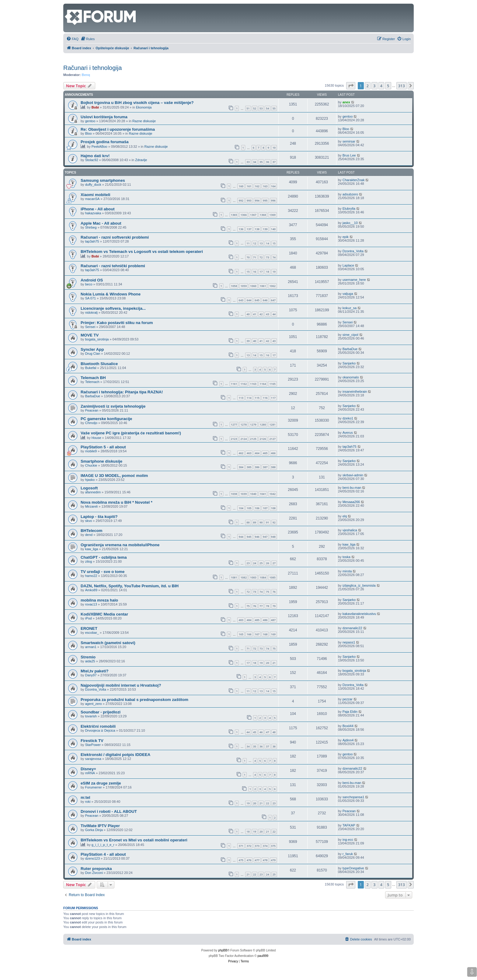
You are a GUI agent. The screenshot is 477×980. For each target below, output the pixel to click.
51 (248, 108)
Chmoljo (91, 423)
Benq (86, 75)
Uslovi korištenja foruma (104, 117)
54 (267, 108)
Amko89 (91, 590)
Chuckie (91, 465)
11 (248, 243)
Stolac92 (92, 160)
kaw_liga (92, 549)
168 (265, 634)
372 (249, 846)
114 (249, 398)
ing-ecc (348, 840)
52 (255, 108)
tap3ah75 (92, 241)
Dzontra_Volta (353, 251)
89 (255, 522)
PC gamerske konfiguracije (106, 419)
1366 (244, 215)
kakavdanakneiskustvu (359, 614)
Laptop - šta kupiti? (99, 517)
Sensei (90, 327)
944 (241, 537)
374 (265, 846)
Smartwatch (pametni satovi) (108, 643)
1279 (253, 424)
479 (273, 860)
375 (273, 846)
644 (249, 300)
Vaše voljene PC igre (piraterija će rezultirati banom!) (131, 433)
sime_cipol (350, 335)
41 (255, 314)
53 (261, 108)
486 (265, 620)
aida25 (90, 661)
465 (265, 453)
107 (265, 508)
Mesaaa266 (351, 502)
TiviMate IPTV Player (100, 826)
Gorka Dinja (94, 830)
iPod (89, 618)
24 (255, 563)
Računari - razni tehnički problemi (113, 266)
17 (261, 272)
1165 (272, 384)
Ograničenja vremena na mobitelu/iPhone (120, 545)
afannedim (93, 492)
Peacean (92, 410)
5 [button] (388, 86)
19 (274, 272)
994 (257, 200)
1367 (253, 215)
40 (248, 314)
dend (89, 535)
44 (274, 314)
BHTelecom (92, 531)
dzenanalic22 (352, 628)
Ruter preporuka (96, 869)
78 (267, 606)
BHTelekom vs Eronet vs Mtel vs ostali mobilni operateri (134, 840)
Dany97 (91, 675)
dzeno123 (92, 858)
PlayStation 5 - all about (103, 447)
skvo (89, 521)
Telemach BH (93, 378)
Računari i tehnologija (92, 68)
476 (249, 860)
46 (261, 732)
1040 (253, 494)
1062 (272, 286)
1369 (272, 215)
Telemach (92, 382)
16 (255, 272)
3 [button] (374, 86)
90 (261, 522)
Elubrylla (349, 209)
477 (257, 860)
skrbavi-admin (353, 475)
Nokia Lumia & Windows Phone (111, 294)
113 (241, 398)
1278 (244, 424)
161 (249, 186)
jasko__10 (350, 223)
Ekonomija (144, 107)
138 (257, 229)
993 (249, 200)
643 (241, 300)
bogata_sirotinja (97, 339)
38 (274, 746)
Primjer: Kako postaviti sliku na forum (117, 323)
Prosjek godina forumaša (105, 142)
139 (265, 229)
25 (261, 563)
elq (345, 516)
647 (273, 300)
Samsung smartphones (103, 180)
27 (274, 563)
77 (261, 606)
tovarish (91, 716)
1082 (244, 577)
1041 (263, 494)
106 (257, 508)
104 (241, 508)
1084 (263, 577)
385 (249, 467)
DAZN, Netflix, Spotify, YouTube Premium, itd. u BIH (130, 586)
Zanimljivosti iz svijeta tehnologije (113, 406)
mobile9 (91, 451)
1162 (244, 384)
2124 (244, 439)
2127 (272, 439)
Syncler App (92, 349)
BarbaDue (350, 349)
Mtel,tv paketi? (95, 671)
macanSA (92, 199)
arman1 (91, 647)
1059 (244, 286)
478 (265, 860)
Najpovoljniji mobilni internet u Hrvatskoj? (121, 685)
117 (273, 398)
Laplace (348, 265)
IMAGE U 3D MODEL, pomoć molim (114, 476)
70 (248, 257)
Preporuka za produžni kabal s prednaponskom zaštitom (134, 700)
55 (274, 108)
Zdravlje (141, 160)
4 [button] (381, 86)
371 (241, 846)
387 (265, 467)
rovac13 (91, 604)
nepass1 (349, 642)
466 (273, 453)
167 (257, 634)
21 (274, 663)
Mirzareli (92, 506)
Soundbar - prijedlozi (101, 712)
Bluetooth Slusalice (99, 364)
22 (267, 803)
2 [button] (368, 86)
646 (265, 300)
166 (249, 634)
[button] (351, 86)
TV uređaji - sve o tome (103, 572)
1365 (234, 215)
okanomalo (351, 377)
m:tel (85, 797)
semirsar (349, 141)
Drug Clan (93, 354)
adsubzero (350, 194)
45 (255, 732)
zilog (89, 561)
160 (241, 186)
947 (265, 537)
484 (249, 620)
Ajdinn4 (348, 740)
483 (241, 620)
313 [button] (402, 86)
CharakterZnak (354, 180)
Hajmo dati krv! (95, 156)
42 (261, 314)
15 (274, 243)
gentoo (90, 121)
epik (346, 237)
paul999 (263, 956)
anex (346, 102)
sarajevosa (93, 759)
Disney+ (88, 769)
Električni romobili (98, 726)
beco (89, 284)
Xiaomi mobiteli (95, 195)
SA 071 (91, 298)
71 (255, 257)
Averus (348, 433)
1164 (263, 384)
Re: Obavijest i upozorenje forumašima (118, 129)
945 (249, 537)
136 (241, 229)
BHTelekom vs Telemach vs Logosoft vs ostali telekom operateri (142, 252)
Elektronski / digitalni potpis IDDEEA (115, 755)
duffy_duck (93, 185)
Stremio (88, 657)
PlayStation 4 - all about (103, 854)
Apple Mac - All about (101, 223)
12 (255, 243)
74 (274, 257)
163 (265, 186)
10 (274, 148)
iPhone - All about (98, 209)
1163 (253, 384)
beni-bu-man (352, 488)
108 (273, 508)
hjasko (90, 480)
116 (265, 398)
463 (249, 453)
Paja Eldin (350, 712)
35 (261, 162)
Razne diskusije (144, 121)
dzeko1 (348, 418)
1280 (263, 424)
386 (257, 467)
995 (265, 200)
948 (273, 537)
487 (273, 620)
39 (248, 341)
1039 (244, 494)
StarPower (93, 745)
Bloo (89, 133)
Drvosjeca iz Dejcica (100, 730)
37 (274, 162)
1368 (263, 215)
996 (273, 200)
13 (261, 243)
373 (257, 846)
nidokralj (91, 312)
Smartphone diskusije (101, 461)
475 (241, 860)
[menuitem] (72, 39)
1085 (272, 577)
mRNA (90, 773)
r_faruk (348, 854)
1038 (234, 494)
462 (241, 453)
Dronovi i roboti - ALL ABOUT (109, 811)
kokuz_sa (350, 308)
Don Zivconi (94, 873)
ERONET (89, 628)
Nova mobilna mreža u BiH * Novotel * (117, 502)
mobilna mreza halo (99, 600)
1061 (263, 286)
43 (267, 314)
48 (274, 732)
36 (267, 162)
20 (267, 663)
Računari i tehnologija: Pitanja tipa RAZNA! (122, 392)
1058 (234, 286)
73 (267, 257)
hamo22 (91, 576)
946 (257, 537)
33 (248, 162)
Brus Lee (349, 155)
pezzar (348, 699)
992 (241, 200)
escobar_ (92, 633)
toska (346, 557)
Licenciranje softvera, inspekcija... (113, 308)
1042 (272, 494)
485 (257, 620)
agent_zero (94, 704)
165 (241, 634)
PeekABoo (99, 147)
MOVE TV (90, 335)
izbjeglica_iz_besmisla (359, 585)
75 (267, 592)
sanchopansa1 (353, 797)
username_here (354, 280)
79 (274, 606)
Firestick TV (92, 741)
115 (257, 398)
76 (274, 592)
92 (274, 522)
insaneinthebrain (355, 392)
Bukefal (91, 368)
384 (241, 467)
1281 (272, 424)
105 (249, 508)
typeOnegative (353, 868)
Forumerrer (94, 787)
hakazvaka (93, 213)
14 (267, 243)
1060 (253, 286)
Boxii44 (348, 726)
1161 (234, 384)
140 (273, 229)
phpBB (223, 950)
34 (255, 162)
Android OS (92, 280)
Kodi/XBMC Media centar (104, 614)
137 (249, 229)
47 (267, 732)
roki (88, 802)
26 (267, 563)
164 (273, 186)
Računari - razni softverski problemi (115, 237)
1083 (253, 577)
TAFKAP (349, 825)
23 (248, 563)
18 (267, 272)
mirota (347, 571)
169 (273, 634)
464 (257, 453)
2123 (234, 439)
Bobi (95, 107)
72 (261, 257)
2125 (253, 439)
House (96, 438)
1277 (234, 424)
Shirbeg (91, 227)
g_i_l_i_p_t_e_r (103, 845)
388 (273, 467)
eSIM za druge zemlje (101, 783)
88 (248, 522)
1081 (234, 577)
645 (257, 300)
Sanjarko (349, 363)
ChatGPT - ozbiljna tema (104, 557)
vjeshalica (350, 530)
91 (267, 522)
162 (257, 186)
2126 (263, 439)
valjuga (348, 294)
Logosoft (89, 488)
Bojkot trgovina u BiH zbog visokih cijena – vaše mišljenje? (137, 103)
